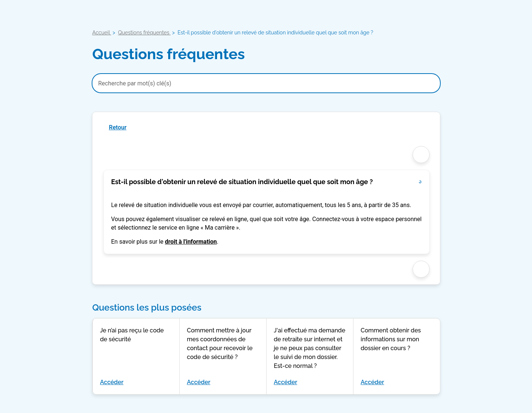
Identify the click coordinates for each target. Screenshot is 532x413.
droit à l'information (191, 242)
